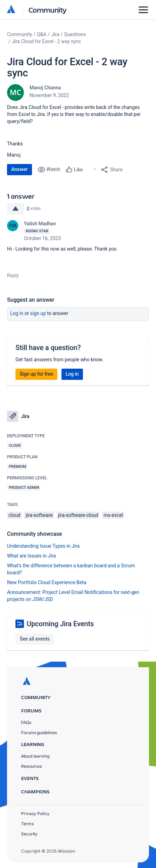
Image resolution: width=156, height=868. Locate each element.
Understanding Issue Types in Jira (43, 546)
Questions (75, 34)
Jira (55, 34)
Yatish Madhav (40, 224)
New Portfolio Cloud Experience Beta (47, 582)
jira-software (39, 515)
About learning (35, 756)
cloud (14, 515)
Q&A (42, 34)
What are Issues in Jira (31, 556)
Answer (19, 169)
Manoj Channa (45, 88)
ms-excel (113, 515)
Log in (17, 313)
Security (29, 834)
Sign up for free (36, 374)
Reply (13, 275)
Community (48, 10)
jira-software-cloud (78, 515)
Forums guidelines (39, 733)
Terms (27, 824)
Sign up (38, 313)
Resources (31, 766)
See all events (35, 639)
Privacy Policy (35, 814)
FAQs (26, 722)
